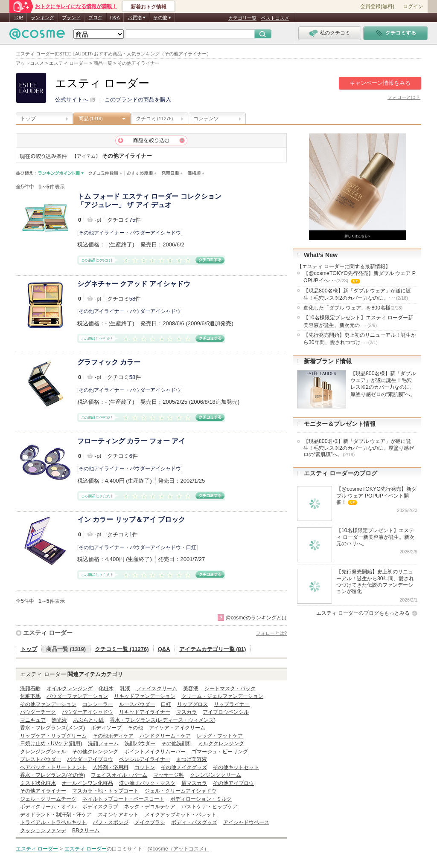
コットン (145, 767)
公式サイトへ (72, 100)
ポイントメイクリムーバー (155, 752)
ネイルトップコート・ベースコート (123, 799)
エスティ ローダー (48, 633)
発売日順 (172, 173)
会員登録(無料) (377, 6)
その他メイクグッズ (184, 767)
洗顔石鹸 (30, 689)
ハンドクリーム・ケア (165, 736)
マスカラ (186, 712)
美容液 (191, 689)
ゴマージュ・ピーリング (220, 752)
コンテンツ (206, 119)
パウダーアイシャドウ (155, 233)
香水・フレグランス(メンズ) (52, 728)
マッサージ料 (169, 775)
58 (132, 299)
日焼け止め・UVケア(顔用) (51, 744)
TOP (18, 17)
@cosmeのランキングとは (256, 618)
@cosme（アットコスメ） (178, 849)
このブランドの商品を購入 (138, 100)
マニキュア (33, 720)
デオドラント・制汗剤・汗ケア (56, 815)
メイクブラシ (150, 822)
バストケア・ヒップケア (210, 807)
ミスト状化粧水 (38, 783)
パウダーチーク (38, 712)
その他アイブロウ (233, 783)
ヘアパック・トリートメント (53, 767)
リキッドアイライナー (145, 712)
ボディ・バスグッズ (194, 822)
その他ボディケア (113, 736)
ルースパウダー (137, 704)
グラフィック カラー (109, 362)
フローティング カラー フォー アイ (131, 441)
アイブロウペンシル (226, 712)
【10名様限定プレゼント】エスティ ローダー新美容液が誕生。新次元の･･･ (358, 321)
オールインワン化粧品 (87, 783)
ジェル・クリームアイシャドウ (181, 791)
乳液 (125, 689)
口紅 (191, 547)
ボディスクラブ (100, 807)
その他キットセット (236, 767)
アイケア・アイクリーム (177, 728)
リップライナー (232, 704)
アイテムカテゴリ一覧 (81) (213, 649)
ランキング (42, 17)
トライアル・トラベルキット (53, 822)
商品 (91, 119)
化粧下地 (30, 696)
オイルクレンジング (70, 689)
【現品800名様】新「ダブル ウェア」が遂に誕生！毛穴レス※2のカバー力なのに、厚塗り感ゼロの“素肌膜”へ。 (359, 448)
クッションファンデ (43, 830)
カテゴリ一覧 (242, 18)
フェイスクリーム (157, 689)
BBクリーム (86, 830)
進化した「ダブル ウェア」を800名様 (353, 308)
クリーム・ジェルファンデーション (222, 696)
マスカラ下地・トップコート (105, 791)
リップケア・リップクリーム (53, 736)
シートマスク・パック (230, 689)
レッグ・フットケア (220, 736)
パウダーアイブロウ (90, 759)
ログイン (413, 6)
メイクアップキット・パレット (181, 815)
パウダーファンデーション (77, 696)
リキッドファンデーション (145, 696)
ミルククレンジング (221, 744)
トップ (28, 119)
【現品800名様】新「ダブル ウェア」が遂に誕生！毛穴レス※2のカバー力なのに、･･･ (357, 294)
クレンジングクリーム (216, 775)
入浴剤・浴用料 (111, 767)
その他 (135, 728)
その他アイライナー (102, 233)
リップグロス (192, 704)
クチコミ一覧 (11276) (122, 649)
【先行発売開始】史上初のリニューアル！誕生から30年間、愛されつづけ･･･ (360, 339)
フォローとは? (271, 633)
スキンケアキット (118, 815)
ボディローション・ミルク (201, 799)
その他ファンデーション (48, 704)
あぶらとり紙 (88, 720)
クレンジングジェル (43, 752)
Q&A (115, 17)
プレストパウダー (41, 759)
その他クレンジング (95, 752)
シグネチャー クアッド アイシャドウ (134, 284)
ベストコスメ (275, 18)
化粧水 (106, 689)
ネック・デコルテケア (150, 807)
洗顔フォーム (103, 744)
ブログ (95, 17)
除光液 (59, 720)
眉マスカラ (194, 783)
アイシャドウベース (246, 822)
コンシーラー (98, 704)
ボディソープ (106, 728)
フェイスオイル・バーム (119, 775)
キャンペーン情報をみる (380, 83)
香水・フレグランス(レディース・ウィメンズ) (163, 720)
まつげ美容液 (192, 759)
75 (132, 220)
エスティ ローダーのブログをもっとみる (363, 613)
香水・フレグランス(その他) (52, 775)
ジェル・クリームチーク (48, 799)
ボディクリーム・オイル (48, 807)
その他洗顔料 (177, 744)
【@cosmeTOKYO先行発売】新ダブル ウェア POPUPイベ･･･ (360, 278)
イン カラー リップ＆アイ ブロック (131, 519)
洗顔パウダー (140, 744)
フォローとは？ (404, 97)
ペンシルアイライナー (145, 759)
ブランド (71, 17)
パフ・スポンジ (111, 822)
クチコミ (154, 119)
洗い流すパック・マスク (147, 783)
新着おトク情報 (149, 7)
